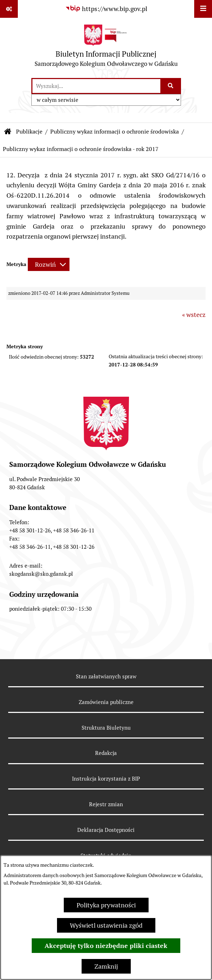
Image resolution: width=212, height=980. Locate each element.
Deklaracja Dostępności (106, 830)
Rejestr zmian (106, 804)
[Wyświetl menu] (203, 9)
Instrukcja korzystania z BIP (106, 779)
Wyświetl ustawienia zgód (106, 925)
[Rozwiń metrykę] (49, 264)
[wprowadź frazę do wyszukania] (96, 86)
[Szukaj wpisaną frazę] (171, 86)
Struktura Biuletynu (106, 728)
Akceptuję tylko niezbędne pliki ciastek (106, 946)
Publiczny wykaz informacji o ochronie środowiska (115, 132)
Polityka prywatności (106, 905)
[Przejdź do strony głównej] (106, 48)
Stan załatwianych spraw (106, 676)
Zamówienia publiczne (106, 702)
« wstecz (194, 315)
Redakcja (106, 753)
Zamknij (106, 966)
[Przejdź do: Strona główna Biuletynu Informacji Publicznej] (8, 132)
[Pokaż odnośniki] (9, 9)
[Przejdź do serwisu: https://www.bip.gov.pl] (106, 9)
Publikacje (29, 132)
